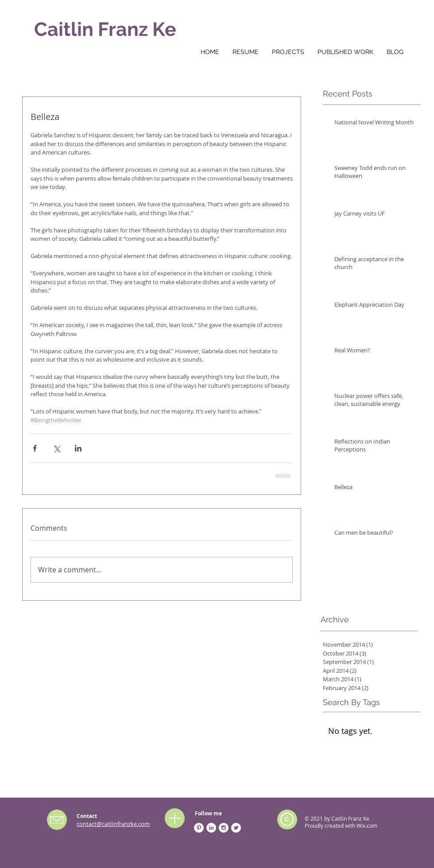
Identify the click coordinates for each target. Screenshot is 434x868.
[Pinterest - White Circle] (199, 828)
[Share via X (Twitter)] (56, 448)
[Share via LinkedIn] (78, 448)
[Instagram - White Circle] (224, 828)
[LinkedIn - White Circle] (211, 828)
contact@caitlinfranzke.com (113, 824)
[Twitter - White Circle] (236, 828)
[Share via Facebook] (35, 448)
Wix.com (367, 826)
